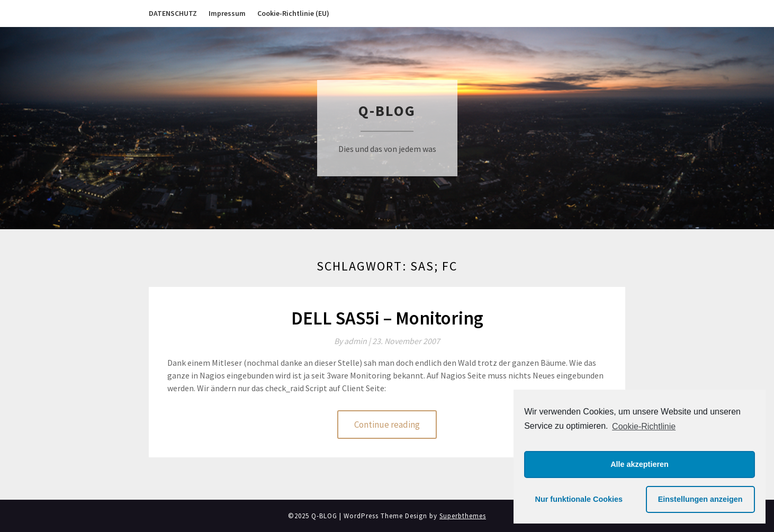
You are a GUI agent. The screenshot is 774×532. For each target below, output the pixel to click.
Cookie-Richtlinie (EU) (293, 13)
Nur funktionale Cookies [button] (579, 499)
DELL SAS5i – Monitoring (387, 318)
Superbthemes (463, 516)
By (353, 341)
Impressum (227, 13)
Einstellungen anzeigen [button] (700, 499)
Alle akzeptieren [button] (640, 464)
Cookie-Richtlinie (644, 426)
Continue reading (387, 425)
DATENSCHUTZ (173, 13)
